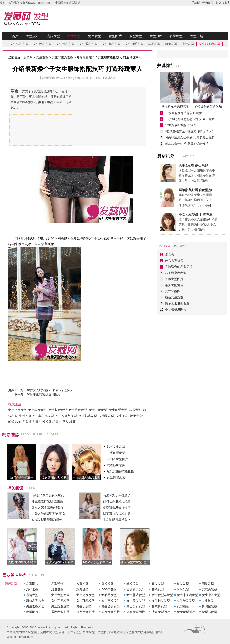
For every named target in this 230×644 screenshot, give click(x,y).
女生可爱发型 (134, 44)
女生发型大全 (60, 595)
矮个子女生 (138, 416)
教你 (18, 422)
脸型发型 (136, 36)
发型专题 (197, 36)
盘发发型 (107, 584)
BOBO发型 (109, 589)
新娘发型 (171, 44)
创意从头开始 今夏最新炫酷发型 (187, 144)
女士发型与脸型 (162, 595)
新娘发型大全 (35, 601)
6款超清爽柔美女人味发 (48, 495)
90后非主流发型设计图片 (43, 394)
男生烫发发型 (111, 606)
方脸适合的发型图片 (179, 267)
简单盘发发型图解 (177, 303)
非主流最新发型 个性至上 (182, 125)
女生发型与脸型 (66, 416)
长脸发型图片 (174, 279)
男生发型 (95, 36)
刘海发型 (82, 589)
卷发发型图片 (111, 612)
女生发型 (74, 37)
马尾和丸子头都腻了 (117, 495)
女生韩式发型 (88, 416)
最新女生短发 (174, 297)
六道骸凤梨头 (116, 465)
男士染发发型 (136, 606)
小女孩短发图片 (176, 310)
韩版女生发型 (116, 447)
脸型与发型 (209, 612)
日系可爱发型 (116, 453)
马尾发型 (154, 44)
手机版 (196, 3)
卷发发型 (133, 584)
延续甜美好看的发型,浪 (195, 190)
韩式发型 (158, 589)
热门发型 (165, 246)
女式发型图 (173, 291)
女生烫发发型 (88, 44)
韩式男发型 (159, 606)
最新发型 (32, 595)
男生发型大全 (35, 606)
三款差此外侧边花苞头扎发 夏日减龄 (190, 119)
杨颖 (73, 422)
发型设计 (33, 36)
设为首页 (208, 3)
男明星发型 (209, 606)
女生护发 (122, 416)
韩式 (11, 422)
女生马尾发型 (60, 601)
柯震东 (57, 422)
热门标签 (180, 246)
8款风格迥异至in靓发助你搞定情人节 (190, 131)
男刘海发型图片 (117, 459)
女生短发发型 (19, 44)
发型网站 (75, 3)
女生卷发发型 (42, 44)
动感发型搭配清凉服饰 (47, 520)
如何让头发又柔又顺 (117, 501)
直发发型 (158, 584)
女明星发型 (106, 416)
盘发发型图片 (186, 612)
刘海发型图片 (136, 612)
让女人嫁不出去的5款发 (48, 508)
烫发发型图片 (60, 612)
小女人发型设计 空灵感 (195, 214)
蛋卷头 (170, 255)
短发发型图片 (85, 612)
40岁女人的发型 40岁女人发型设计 (50, 390)
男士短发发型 (60, 606)
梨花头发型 (209, 589)
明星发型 (176, 36)
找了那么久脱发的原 (117, 514)
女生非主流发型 (209, 44)
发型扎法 (28, 422)
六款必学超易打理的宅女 (48, 514)
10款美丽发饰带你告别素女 (183, 113)
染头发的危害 (174, 285)
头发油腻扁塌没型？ (117, 520)
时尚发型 (183, 589)
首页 (15, 36)
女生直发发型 (111, 44)
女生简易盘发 (116, 477)
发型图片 (115, 36)
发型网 (29, 19)
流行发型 (53, 36)
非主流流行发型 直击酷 (47, 501)
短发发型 (183, 584)
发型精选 (183, 606)
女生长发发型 (65, 44)
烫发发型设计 (136, 589)
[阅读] (204, 181)
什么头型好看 (174, 261)
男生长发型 (84, 606)
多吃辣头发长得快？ (117, 508)
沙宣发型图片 (161, 612)
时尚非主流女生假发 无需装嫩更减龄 (190, 137)
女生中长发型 (211, 595)
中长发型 (188, 44)
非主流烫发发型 (176, 273)
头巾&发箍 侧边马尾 (193, 166)
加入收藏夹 (223, 3)
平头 (65, 422)
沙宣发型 (82, 584)
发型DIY (156, 36)
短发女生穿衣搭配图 (121, 471)
